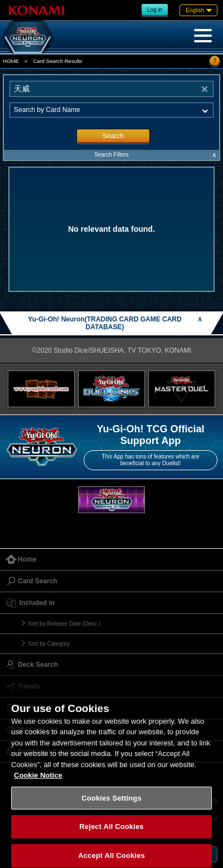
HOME (11, 61)
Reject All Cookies (111, 832)
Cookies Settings (111, 803)
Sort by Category (49, 644)
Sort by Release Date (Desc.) (64, 624)
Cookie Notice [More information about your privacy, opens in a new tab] (38, 781)
